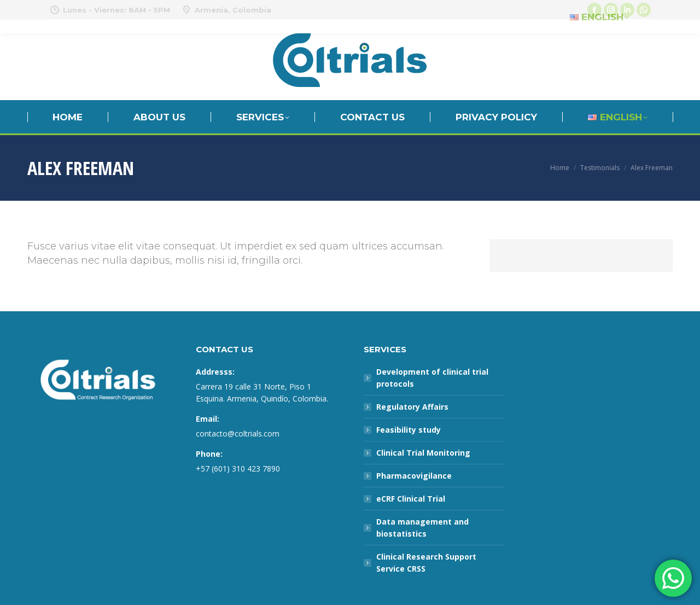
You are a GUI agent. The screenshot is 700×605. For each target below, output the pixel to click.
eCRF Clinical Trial (411, 499)
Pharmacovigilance (414, 476)
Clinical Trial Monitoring (423, 453)
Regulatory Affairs (412, 407)
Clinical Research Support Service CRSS (426, 563)
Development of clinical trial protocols (432, 378)
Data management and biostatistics (422, 528)
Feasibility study (409, 430)
